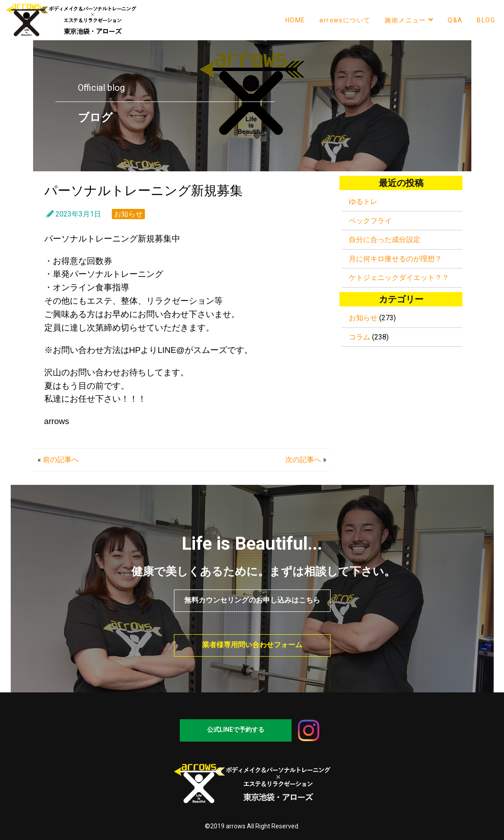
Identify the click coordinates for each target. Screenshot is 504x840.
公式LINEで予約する (236, 730)
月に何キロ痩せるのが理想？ (395, 259)
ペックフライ (370, 221)
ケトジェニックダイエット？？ (399, 278)
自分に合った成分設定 (385, 240)
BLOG (486, 20)
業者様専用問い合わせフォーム (252, 645)
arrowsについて (345, 20)
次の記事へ (303, 460)
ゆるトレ (363, 202)
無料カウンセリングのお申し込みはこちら (252, 600)
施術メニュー (409, 20)
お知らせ (128, 214)
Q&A (455, 20)
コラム (360, 337)
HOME (295, 20)
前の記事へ (61, 460)
